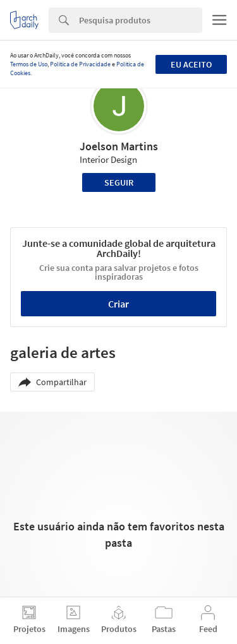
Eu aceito (191, 64)
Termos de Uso (29, 64)
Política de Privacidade (80, 64)
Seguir (119, 182)
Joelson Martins (119, 146)
